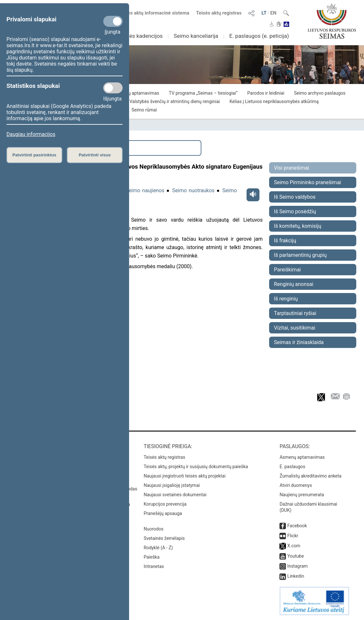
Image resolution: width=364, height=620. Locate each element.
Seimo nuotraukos (193, 190)
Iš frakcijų (285, 241)
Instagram (297, 566)
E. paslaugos (292, 467)
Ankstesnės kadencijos (135, 36)
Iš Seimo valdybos (295, 197)
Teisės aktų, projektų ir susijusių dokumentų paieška (196, 467)
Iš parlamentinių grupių (300, 255)
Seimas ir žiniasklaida (299, 342)
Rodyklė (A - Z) (158, 548)
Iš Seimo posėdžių (295, 211)
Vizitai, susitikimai (295, 328)
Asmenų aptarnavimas (302, 457)
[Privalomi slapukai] (113, 21)
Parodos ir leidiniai (266, 93)
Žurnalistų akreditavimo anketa (310, 476)
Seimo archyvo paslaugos (320, 93)
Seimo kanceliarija (196, 36)
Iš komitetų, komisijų (298, 226)
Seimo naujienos (145, 190)
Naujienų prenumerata (302, 495)
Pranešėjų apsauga (163, 513)
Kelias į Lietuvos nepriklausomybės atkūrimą (274, 101)
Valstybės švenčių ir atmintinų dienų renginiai (175, 101)
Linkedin (296, 576)
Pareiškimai (287, 270)
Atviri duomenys (296, 485)
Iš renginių (286, 299)
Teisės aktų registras (219, 13)
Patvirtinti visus (95, 155)
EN (273, 13)
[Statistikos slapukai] (113, 88)
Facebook (297, 526)
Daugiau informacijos (31, 134)
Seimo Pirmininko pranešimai (308, 182)
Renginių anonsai (294, 284)
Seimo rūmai (144, 110)
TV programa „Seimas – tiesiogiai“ (203, 93)
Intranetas (154, 566)
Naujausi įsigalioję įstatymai (172, 485)
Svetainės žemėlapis (164, 538)
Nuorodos (153, 529)
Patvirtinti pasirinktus (34, 155)
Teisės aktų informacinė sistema (154, 13)
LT (264, 13)
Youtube (295, 556)
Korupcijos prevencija (165, 504)
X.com (294, 546)
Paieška (152, 557)
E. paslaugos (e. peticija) (259, 36)
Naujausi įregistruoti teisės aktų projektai (185, 476)
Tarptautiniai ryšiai (295, 313)
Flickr (293, 536)
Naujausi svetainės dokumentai (175, 495)
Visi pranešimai (292, 168)
